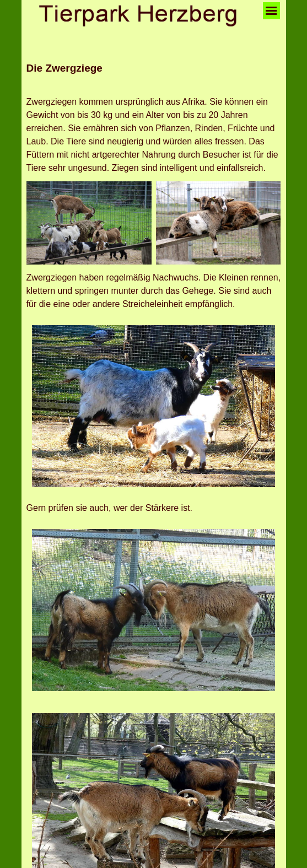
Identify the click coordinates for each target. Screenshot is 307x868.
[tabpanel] (154, 75)
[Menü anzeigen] (271, 11)
